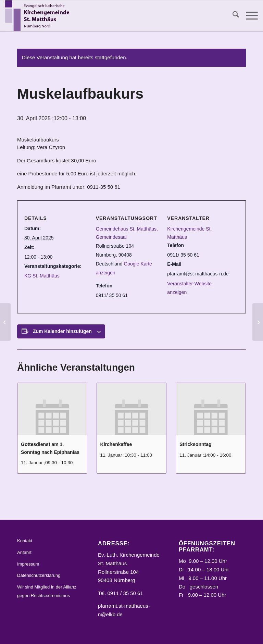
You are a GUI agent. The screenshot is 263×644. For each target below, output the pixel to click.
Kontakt (25, 541)
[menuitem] (232, 16)
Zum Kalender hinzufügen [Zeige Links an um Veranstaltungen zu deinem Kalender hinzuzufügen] (62, 331)
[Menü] (248, 16)
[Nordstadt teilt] (258, 322)
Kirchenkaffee (116, 444)
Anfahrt (24, 552)
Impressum (28, 564)
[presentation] (52, 409)
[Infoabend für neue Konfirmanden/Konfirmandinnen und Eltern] (5, 322)
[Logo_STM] (39, 16)
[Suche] (232, 16)
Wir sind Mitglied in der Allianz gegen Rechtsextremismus (47, 591)
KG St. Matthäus (42, 276)
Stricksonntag (195, 444)
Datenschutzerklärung (39, 575)
